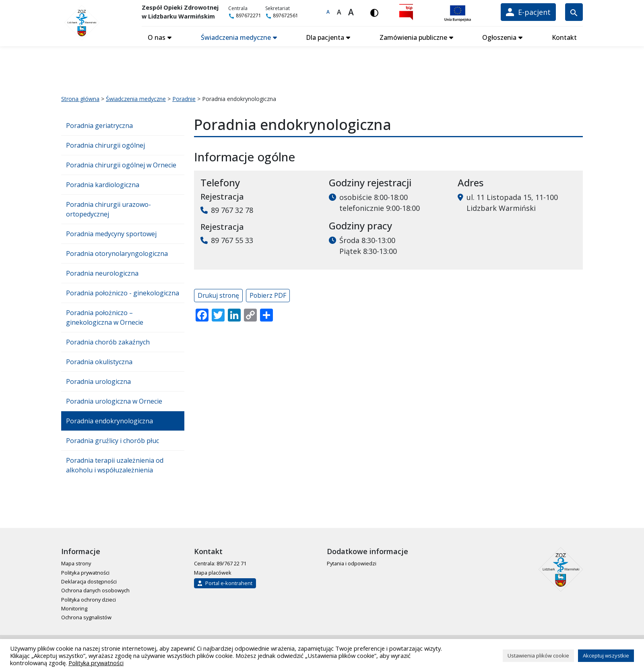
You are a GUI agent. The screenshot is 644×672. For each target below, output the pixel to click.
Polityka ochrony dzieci (89, 600)
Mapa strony (76, 563)
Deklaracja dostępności (89, 581)
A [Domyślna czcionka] (328, 12)
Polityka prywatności (85, 573)
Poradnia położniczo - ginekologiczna (123, 293)
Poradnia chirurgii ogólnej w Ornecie (121, 165)
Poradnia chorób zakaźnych (108, 342)
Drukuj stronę (218, 295)
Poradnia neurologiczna (102, 273)
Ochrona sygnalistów (86, 617)
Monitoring (74, 608)
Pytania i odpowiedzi (352, 563)
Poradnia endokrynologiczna (109, 421)
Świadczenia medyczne (236, 37)
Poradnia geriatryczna (99, 126)
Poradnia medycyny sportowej (111, 234)
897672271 (245, 15)
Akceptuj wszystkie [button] (606, 656)
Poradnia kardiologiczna (103, 185)
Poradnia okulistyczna (99, 362)
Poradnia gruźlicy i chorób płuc (112, 441)
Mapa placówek (213, 573)
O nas (157, 37)
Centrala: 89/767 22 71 (220, 563)
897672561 (282, 15)
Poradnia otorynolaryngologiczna (117, 254)
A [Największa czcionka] (351, 12)
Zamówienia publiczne (413, 37)
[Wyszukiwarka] (574, 12)
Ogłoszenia (499, 37)
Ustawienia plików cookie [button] (538, 656)
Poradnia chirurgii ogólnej (105, 145)
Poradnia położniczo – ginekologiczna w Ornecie (105, 317)
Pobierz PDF (268, 295)
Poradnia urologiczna (98, 381)
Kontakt (564, 37)
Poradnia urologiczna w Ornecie (114, 401)
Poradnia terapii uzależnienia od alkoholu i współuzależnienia (115, 465)
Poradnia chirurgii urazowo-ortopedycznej (108, 209)
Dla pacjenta (325, 37)
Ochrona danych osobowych (95, 590)
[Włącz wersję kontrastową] (374, 12)
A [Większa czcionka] (339, 12)
